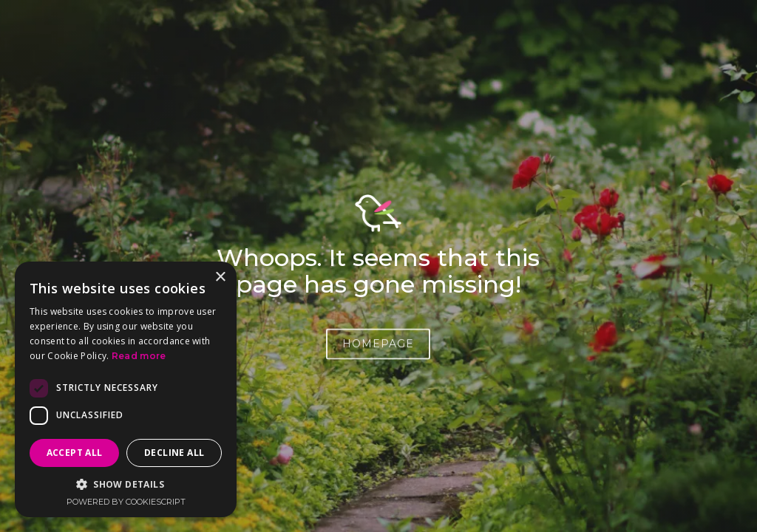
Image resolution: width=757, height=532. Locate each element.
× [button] (220, 277)
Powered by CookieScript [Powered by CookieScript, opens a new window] (126, 502)
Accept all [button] (75, 453)
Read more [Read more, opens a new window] (139, 356)
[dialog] (126, 389)
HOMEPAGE (378, 346)
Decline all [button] (174, 453)
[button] (126, 484)
